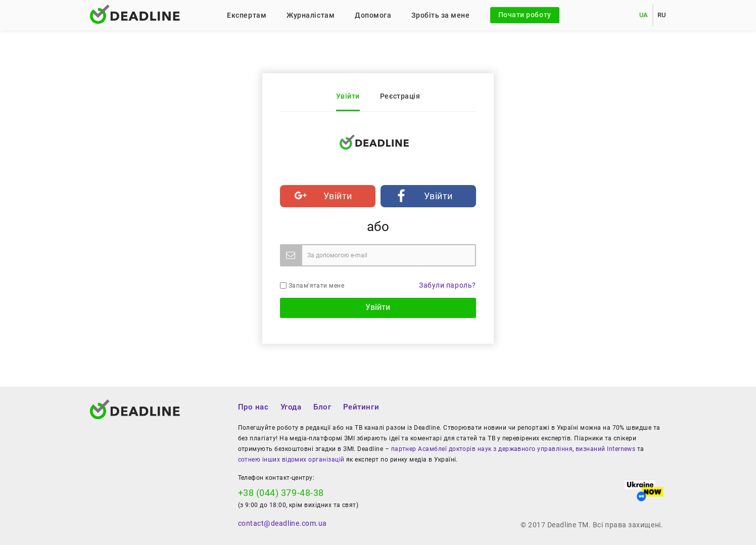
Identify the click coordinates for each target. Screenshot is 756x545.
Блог (322, 407)
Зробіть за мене (440, 15)
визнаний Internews (605, 449)
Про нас (253, 407)
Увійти (348, 96)
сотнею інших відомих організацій (291, 460)
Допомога (373, 15)
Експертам (247, 15)
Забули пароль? (447, 285)
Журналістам (311, 15)
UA (644, 15)
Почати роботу (525, 15)
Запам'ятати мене (312, 286)
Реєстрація (400, 96)
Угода (291, 407)
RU (662, 15)
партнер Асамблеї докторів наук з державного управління (482, 449)
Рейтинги (361, 407)
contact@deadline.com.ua (282, 523)
